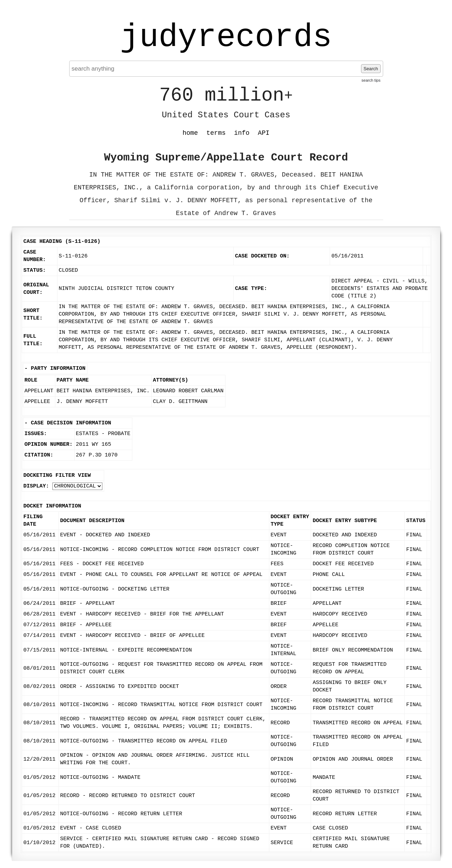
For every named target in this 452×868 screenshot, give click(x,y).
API (264, 133)
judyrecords (226, 37)
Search (371, 69)
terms (216, 133)
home (190, 133)
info (242, 133)
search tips (371, 80)
